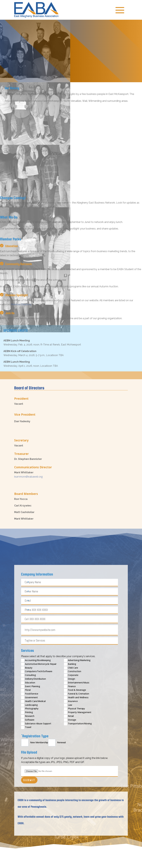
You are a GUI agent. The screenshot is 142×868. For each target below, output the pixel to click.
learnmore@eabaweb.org (28, 477)
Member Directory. (21, 304)
